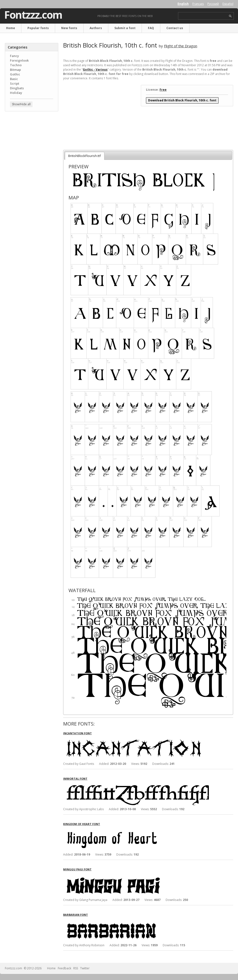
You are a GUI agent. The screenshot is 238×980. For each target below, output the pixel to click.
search (230, 16)
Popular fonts (38, 28)
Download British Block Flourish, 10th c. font (182, 100)
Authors (96, 28)
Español (228, 4)
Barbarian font (76, 915)
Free (163, 90)
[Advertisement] (32, 144)
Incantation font (77, 733)
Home (11, 28)
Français (198, 4)
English (183, 4)
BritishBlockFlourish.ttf (85, 156)
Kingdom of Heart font (82, 824)
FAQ (151, 28)
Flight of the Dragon (181, 46)
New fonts (69, 28)
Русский (213, 4)
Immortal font (75, 779)
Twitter (85, 968)
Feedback (64, 968)
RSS (76, 968)
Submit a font (125, 28)
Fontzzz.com (33, 15)
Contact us (175, 28)
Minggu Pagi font (77, 869)
